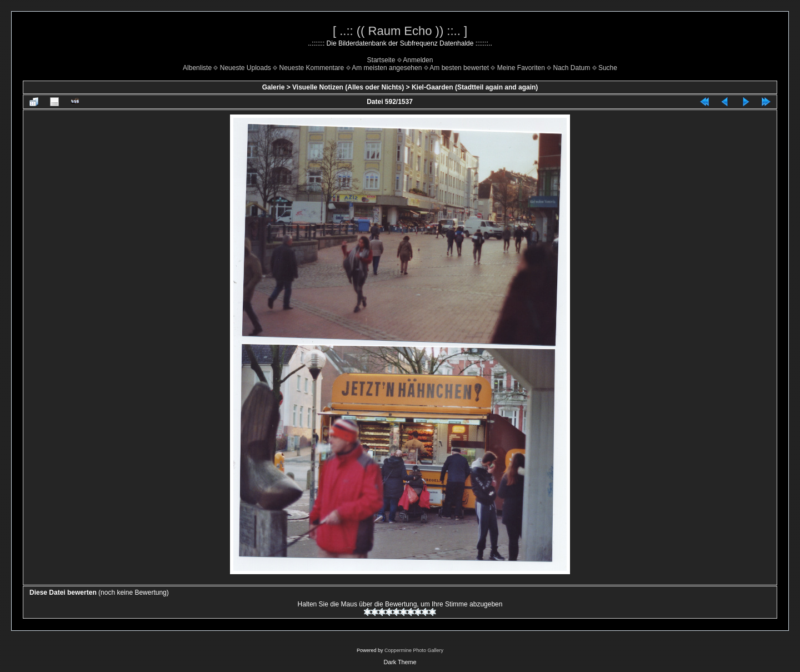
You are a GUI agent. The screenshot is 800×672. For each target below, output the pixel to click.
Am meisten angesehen (387, 68)
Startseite (381, 60)
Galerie (274, 87)
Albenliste (197, 68)
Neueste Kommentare (312, 68)
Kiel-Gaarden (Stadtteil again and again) (475, 87)
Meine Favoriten (521, 68)
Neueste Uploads (246, 68)
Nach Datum (572, 68)
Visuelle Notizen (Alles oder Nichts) (348, 87)
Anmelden (418, 60)
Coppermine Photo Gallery (414, 650)
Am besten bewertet (459, 68)
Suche (608, 68)
